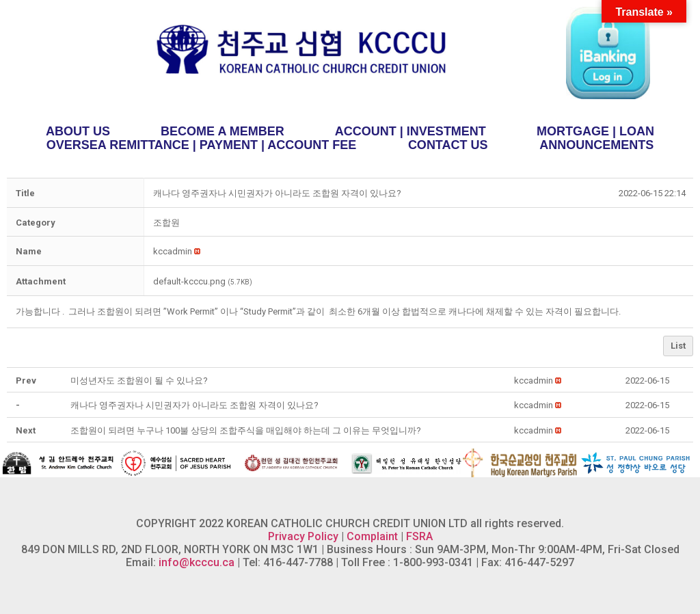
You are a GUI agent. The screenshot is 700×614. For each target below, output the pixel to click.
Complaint (372, 536)
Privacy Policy (303, 536)
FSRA (419, 536)
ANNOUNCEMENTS (596, 145)
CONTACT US (448, 145)
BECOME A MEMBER (223, 131)
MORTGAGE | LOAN (595, 131)
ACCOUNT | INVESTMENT (410, 131)
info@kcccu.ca (197, 562)
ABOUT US (78, 131)
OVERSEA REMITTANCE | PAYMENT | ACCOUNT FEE (201, 145)
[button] (173, 251)
